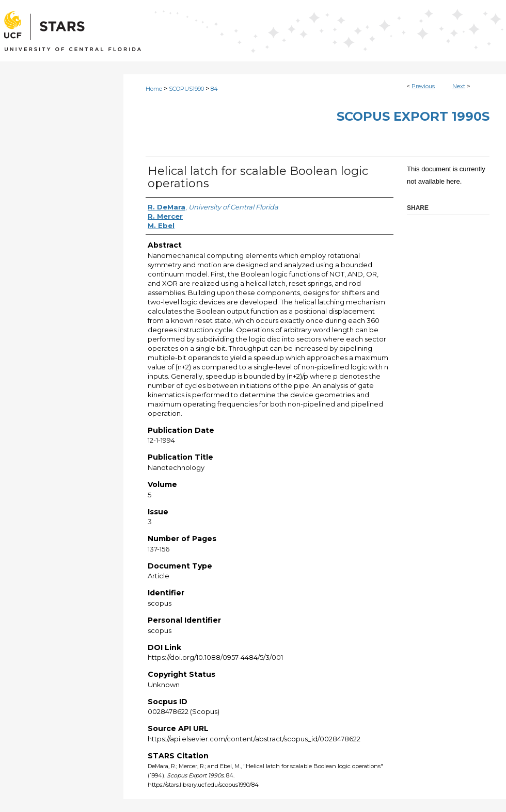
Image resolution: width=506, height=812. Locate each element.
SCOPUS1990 (186, 89)
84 (214, 89)
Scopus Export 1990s (413, 116)
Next (459, 86)
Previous (423, 86)
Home (154, 89)
